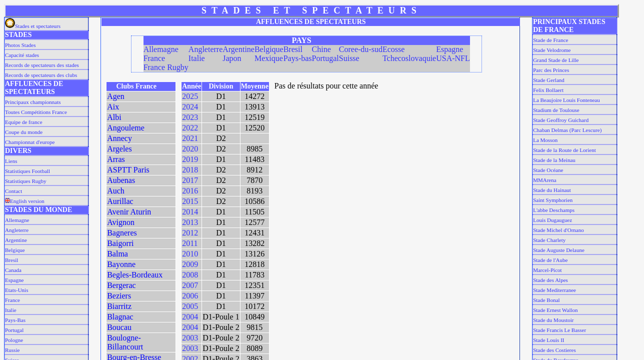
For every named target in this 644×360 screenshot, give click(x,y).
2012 (190, 233)
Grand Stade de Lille (556, 60)
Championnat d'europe (30, 142)
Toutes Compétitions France (36, 112)
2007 (190, 285)
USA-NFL (453, 58)
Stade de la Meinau (554, 160)
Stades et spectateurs (33, 26)
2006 (190, 296)
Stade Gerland (549, 80)
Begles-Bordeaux (135, 275)
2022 (190, 128)
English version (25, 201)
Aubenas (121, 180)
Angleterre (17, 230)
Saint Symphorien (553, 200)
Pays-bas (298, 58)
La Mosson (545, 140)
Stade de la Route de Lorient (564, 150)
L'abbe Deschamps (554, 210)
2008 (190, 275)
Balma (117, 254)
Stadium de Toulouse (556, 110)
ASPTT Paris (128, 170)
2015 (190, 201)
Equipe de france (24, 122)
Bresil (11, 260)
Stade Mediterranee (554, 290)
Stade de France (550, 40)
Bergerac (121, 285)
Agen (116, 96)
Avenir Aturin (129, 212)
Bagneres (122, 233)
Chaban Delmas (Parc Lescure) (567, 130)
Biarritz (119, 306)
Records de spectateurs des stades (42, 65)
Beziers (119, 296)
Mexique (269, 58)
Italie (11, 310)
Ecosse (393, 49)
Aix (113, 107)
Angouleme (126, 128)
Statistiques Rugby (26, 181)
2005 (190, 306)
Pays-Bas (15, 320)
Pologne (14, 340)
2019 (190, 159)
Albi (114, 117)
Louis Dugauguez (552, 220)
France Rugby (166, 67)
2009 (190, 264)
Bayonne (121, 264)
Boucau (119, 327)
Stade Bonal (546, 300)
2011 (190, 243)
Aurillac (120, 201)
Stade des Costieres (554, 350)
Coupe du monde (24, 132)
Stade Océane (548, 170)
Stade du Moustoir (553, 320)
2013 (190, 222)
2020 (190, 149)
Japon (232, 58)
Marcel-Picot (547, 270)
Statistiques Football (27, 171)
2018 (190, 170)
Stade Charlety (549, 240)
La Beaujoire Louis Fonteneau (566, 100)
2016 (190, 191)
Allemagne (17, 220)
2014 (190, 212)
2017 (190, 180)
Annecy (119, 138)
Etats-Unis (16, 290)
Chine (321, 49)
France (12, 300)
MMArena (544, 180)
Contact (13, 191)
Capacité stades (22, 55)
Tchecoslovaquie (409, 58)
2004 (190, 317)
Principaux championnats (33, 102)
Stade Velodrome (552, 50)
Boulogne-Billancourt (125, 342)
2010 (190, 254)
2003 (190, 338)
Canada (13, 270)
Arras (116, 159)
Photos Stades (20, 45)
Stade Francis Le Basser (559, 330)
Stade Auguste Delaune (559, 250)
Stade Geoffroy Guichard (561, 120)
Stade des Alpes (550, 280)
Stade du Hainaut (552, 190)
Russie (12, 350)
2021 (190, 138)
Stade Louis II (548, 340)
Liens (11, 161)
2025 (190, 96)
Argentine (16, 240)
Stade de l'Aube (550, 260)
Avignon (121, 222)
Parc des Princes (551, 70)
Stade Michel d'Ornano (558, 230)
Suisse (349, 58)
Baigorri (120, 243)
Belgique (15, 250)
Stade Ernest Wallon (555, 310)
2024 (190, 107)
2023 (190, 117)
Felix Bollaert (548, 90)
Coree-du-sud (361, 49)
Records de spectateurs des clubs (41, 75)
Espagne (14, 280)
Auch (116, 191)
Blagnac (120, 317)
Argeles (119, 149)
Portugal (14, 330)
